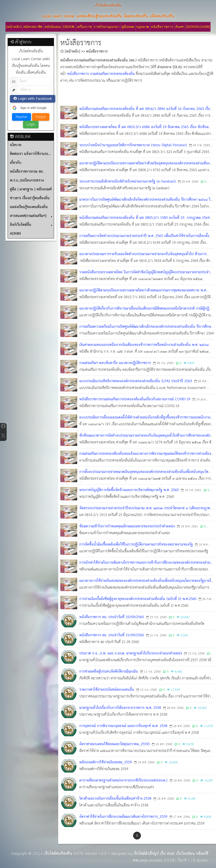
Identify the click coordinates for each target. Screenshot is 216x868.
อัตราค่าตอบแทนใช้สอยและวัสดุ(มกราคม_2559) (114, 744)
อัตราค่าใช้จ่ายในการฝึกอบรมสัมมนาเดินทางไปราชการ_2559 (123, 817)
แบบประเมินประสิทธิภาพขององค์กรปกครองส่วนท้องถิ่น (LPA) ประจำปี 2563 (136, 381)
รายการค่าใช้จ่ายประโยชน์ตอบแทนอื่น (107, 690)
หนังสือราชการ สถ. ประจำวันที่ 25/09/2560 (112, 617)
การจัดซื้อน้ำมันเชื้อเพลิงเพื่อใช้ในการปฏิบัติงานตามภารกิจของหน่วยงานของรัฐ (136, 545)
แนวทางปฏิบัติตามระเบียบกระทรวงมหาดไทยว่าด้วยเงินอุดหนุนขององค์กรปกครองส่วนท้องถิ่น (144, 167)
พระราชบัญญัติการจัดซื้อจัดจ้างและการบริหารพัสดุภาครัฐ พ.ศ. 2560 (129, 490)
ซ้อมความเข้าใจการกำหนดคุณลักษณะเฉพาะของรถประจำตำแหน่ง (127, 526)
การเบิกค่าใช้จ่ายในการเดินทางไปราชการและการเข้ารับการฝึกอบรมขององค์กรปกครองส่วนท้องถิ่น (145, 566)
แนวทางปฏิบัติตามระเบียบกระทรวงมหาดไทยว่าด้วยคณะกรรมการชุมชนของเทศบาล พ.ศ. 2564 (143, 294)
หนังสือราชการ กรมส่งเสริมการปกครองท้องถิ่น (101, 74)
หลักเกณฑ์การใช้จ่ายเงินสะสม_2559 (106, 762)
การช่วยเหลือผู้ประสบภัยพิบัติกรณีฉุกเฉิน (109, 672)
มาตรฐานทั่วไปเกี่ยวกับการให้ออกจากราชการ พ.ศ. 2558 (120, 708)
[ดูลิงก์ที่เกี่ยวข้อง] (200, 61)
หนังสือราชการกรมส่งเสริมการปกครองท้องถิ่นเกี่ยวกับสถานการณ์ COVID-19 (135, 399)
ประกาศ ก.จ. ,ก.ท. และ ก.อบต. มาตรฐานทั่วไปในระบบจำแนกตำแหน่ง (131, 653)
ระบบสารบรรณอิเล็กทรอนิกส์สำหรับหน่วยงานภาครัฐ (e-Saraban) (128, 182)
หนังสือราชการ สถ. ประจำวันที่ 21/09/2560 (112, 635)
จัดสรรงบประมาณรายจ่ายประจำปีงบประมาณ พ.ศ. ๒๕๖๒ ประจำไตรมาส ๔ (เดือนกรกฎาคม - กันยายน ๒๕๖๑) (146, 512)
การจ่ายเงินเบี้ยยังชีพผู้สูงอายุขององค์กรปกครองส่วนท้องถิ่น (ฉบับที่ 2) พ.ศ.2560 (138, 599)
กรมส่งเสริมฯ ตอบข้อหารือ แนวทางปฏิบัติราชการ (115, 363)
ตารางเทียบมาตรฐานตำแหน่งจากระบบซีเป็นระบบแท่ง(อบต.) (123, 781)
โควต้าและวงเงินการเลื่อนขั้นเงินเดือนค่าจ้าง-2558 (115, 799)
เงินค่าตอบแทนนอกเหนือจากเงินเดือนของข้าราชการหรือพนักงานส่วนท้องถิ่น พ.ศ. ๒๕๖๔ (144, 345)
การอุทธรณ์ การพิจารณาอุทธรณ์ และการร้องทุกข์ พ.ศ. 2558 (123, 726)
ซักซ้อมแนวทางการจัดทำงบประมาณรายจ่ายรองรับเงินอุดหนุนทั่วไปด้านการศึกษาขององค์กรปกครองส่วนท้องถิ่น (146, 439)
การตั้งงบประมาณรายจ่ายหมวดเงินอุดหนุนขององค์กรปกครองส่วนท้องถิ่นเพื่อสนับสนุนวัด (144, 472)
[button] (31, 108)
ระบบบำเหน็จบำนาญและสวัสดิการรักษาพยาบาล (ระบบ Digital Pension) (133, 145)
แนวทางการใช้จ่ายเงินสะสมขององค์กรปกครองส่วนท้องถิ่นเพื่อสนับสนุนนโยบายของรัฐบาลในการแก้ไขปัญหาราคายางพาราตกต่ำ (146, 584)
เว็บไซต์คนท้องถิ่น (58, 854)
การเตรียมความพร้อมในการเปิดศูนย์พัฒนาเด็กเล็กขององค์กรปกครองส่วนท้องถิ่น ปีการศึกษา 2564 (146, 330)
